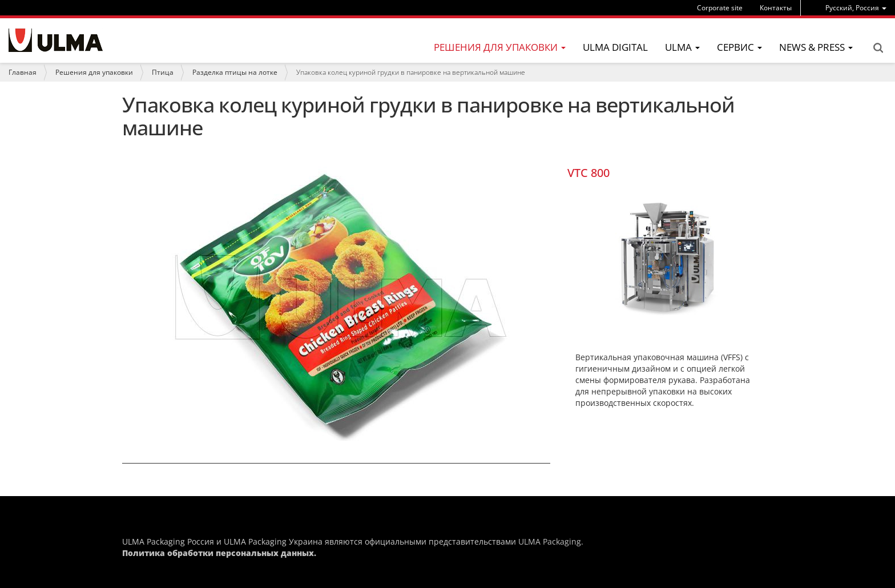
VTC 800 (588, 173)
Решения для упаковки (94, 72)
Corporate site (720, 8)
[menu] (856, 8)
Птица (163, 72)
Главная (23, 72)
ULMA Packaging (550, 541)
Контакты (776, 8)
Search (878, 48)
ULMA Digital (615, 47)
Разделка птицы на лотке (235, 72)
